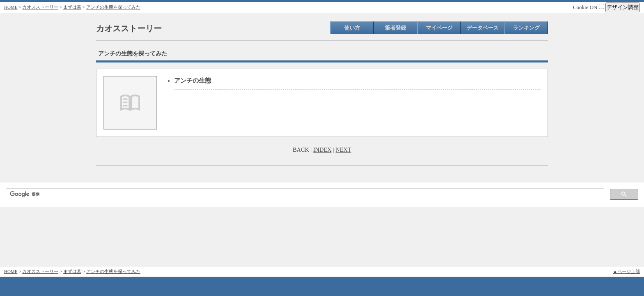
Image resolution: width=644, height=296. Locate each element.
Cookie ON (589, 7)
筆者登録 (396, 28)
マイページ (439, 28)
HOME (11, 7)
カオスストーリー (40, 7)
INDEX (322, 150)
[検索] (304, 194)
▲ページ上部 (626, 271)
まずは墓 (72, 7)
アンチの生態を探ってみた (113, 7)
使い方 (352, 28)
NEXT (343, 150)
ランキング (526, 28)
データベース (483, 28)
